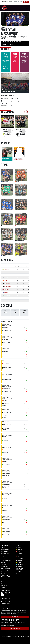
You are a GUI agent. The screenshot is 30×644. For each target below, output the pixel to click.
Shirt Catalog (5, 566)
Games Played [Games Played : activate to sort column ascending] (19, 266)
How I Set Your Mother (19, 196)
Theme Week (5, 572)
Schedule (11, 44)
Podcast (4, 563)
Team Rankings (5, 570)
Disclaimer (15, 639)
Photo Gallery (5, 559)
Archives (4, 588)
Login (26, 2)
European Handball (22, 555)
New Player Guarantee (7, 557)
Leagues (4, 578)
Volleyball (20, 566)
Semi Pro (4, 582)
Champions (10, 42)
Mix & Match (4, 580)
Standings (5, 44)
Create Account (18, 2)
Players (16, 42)
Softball (20, 563)
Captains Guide (5, 551)
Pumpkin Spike (18, 226)
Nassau (18, 571)
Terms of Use (21, 639)
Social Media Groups (6, 568)
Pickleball (20, 559)
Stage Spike (3, 255)
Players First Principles (7, 561)
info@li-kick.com (6, 603)
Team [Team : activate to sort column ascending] (3, 266)
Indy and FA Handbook (7, 555)
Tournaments (5, 584)
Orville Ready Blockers (19, 211)
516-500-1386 (6, 602)
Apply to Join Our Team (15, 629)
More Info (24, 63)
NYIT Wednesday (5, 211)
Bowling (20, 548)
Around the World (6, 549)
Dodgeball (21, 553)
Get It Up (17, 181)
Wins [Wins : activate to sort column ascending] (24, 266)
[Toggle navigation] (27, 8)
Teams (21, 42)
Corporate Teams (6, 553)
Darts (20, 551)
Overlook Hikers (4, 226)
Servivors (3, 241)
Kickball (20, 557)
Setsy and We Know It (19, 241)
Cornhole (20, 549)
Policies (3, 564)
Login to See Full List (18, 160)
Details (4, 42)
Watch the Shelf (18, 255)
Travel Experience (6, 574)
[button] (27, 111)
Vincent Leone (5, 159)
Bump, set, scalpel (5, 181)
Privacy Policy (10, 639)
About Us (4, 548)
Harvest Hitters (4, 196)
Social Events (5, 586)
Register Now (15, 617)
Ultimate (20, 564)
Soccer (20, 561)
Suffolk (18, 573)
